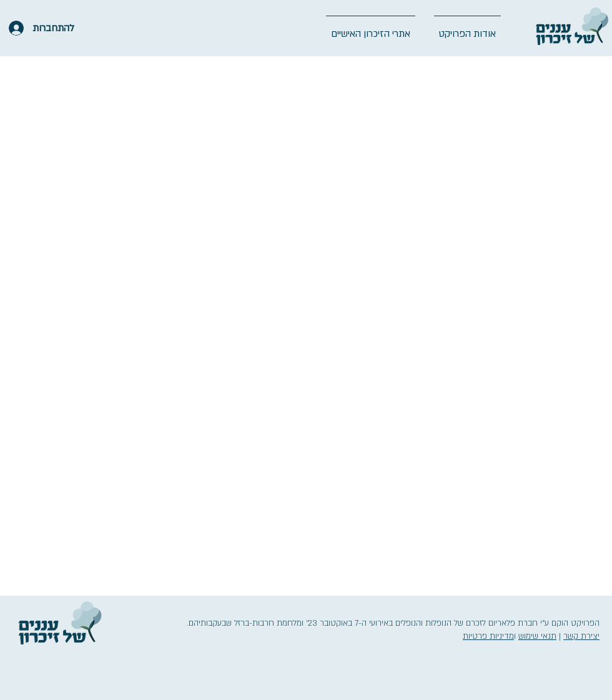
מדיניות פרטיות (488, 636)
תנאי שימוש (537, 636)
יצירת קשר (581, 636)
